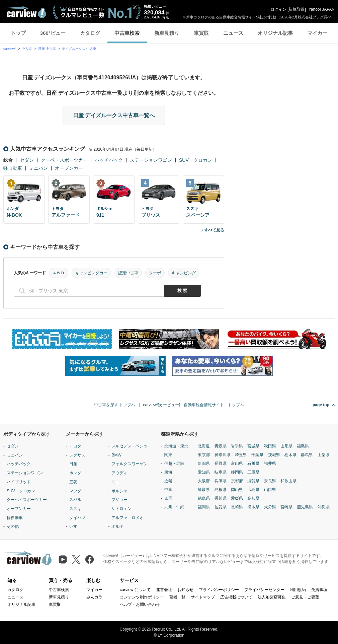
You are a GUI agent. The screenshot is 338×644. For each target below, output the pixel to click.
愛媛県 (237, 498)
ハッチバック (109, 160)
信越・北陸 (174, 463)
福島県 (303, 446)
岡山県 (237, 490)
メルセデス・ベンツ (130, 446)
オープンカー (69, 168)
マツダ (75, 491)
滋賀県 (253, 481)
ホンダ (75, 473)
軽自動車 (13, 168)
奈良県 (270, 481)
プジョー (119, 500)
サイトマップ (203, 597)
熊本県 (253, 507)
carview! (10, 49)
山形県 (286, 446)
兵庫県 (221, 481)
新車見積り (167, 33)
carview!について (135, 590)
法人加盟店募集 (272, 597)
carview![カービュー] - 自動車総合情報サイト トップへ (194, 405)
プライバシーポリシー (219, 590)
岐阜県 (221, 472)
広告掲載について (236, 597)
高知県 (253, 498)
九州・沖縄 (174, 507)
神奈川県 (223, 455)
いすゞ (75, 526)
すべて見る (214, 230)
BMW (116, 455)
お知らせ (185, 590)
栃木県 (290, 455)
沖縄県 (324, 507)
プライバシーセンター (264, 590)
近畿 (168, 481)
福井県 (270, 463)
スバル (75, 500)
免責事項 (319, 590)
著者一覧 (177, 597)
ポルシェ (119, 491)
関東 (168, 455)
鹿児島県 (305, 507)
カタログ (90, 33)
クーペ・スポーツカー (64, 160)
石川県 (253, 463)
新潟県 (204, 463)
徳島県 (204, 498)
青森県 (221, 446)
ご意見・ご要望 (305, 597)
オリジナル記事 (275, 33)
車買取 (201, 33)
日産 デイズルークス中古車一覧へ (114, 115)
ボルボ (117, 526)
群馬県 (307, 455)
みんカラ (94, 597)
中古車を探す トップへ (115, 405)
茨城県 (274, 455)
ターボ (155, 273)
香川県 (221, 498)
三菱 (73, 482)
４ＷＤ (59, 273)
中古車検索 (127, 33)
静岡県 (237, 472)
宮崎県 (286, 507)
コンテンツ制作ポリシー (142, 597)
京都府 (237, 481)
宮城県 (253, 446)
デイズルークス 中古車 (79, 49)
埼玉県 (241, 455)
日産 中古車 (47, 49)
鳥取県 (204, 490)
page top (321, 405)
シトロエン (121, 509)
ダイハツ (77, 518)
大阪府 (204, 481)
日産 (73, 464)
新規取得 (297, 9)
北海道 (204, 446)
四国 (168, 498)
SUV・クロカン (196, 160)
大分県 (270, 507)
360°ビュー (53, 33)
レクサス (77, 455)
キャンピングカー (91, 273)
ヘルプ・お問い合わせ (140, 604)
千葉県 (257, 455)
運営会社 (164, 590)
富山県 (237, 463)
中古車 (27, 49)
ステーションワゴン (151, 160)
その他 (13, 526)
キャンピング (184, 273)
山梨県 (324, 455)
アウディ (119, 473)
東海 (168, 472)
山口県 (270, 490)
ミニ (115, 482)
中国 (168, 490)
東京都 (204, 455)
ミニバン (38, 168)
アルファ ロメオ (128, 518)
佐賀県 (221, 507)
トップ (18, 33)
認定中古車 (128, 273)
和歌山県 (288, 481)
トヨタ (75, 446)
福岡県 (204, 507)
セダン (27, 160)
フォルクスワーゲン (130, 464)
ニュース (233, 33)
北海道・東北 (176, 446)
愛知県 (204, 472)
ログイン (278, 9)
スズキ (75, 509)
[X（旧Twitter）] (76, 559)
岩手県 (237, 446)
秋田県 (270, 446)
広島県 (253, 490)
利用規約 (298, 590)
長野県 (221, 463)
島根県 (221, 490)
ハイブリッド (19, 482)
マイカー (317, 33)
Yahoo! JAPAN (322, 9)
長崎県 (237, 507)
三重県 (253, 472)
